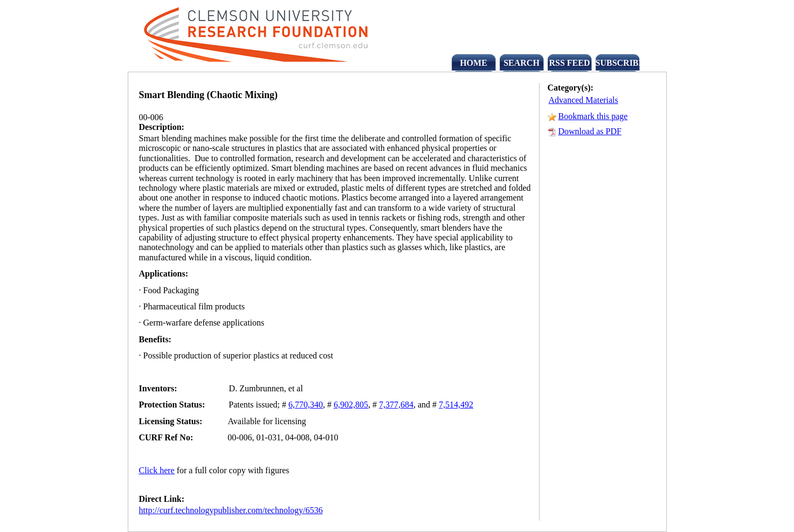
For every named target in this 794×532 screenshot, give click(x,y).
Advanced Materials (584, 100)
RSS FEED (569, 63)
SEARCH (522, 63)
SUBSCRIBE (618, 63)
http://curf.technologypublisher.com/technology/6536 (231, 510)
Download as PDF (590, 131)
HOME (474, 63)
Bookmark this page (593, 116)
